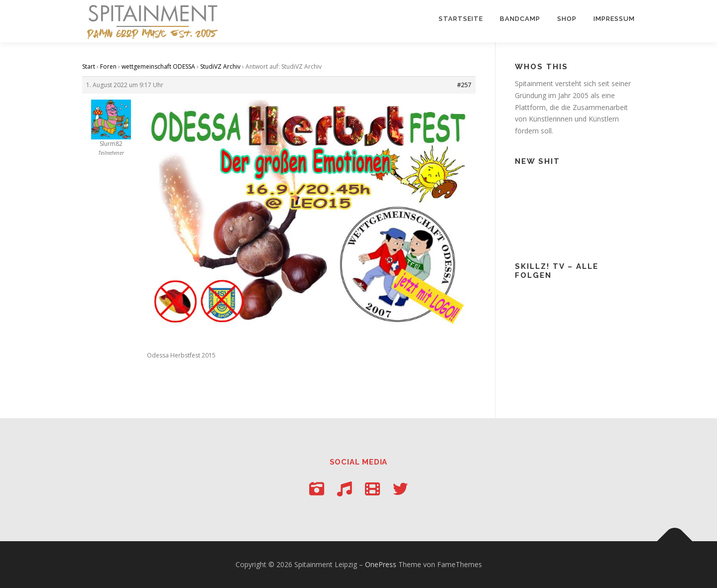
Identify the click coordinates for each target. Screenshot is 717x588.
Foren (108, 66)
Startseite (461, 19)
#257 (464, 85)
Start (89, 66)
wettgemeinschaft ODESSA (158, 66)
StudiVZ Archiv (220, 66)
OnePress (381, 564)
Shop (567, 19)
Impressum (614, 19)
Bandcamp (520, 19)
